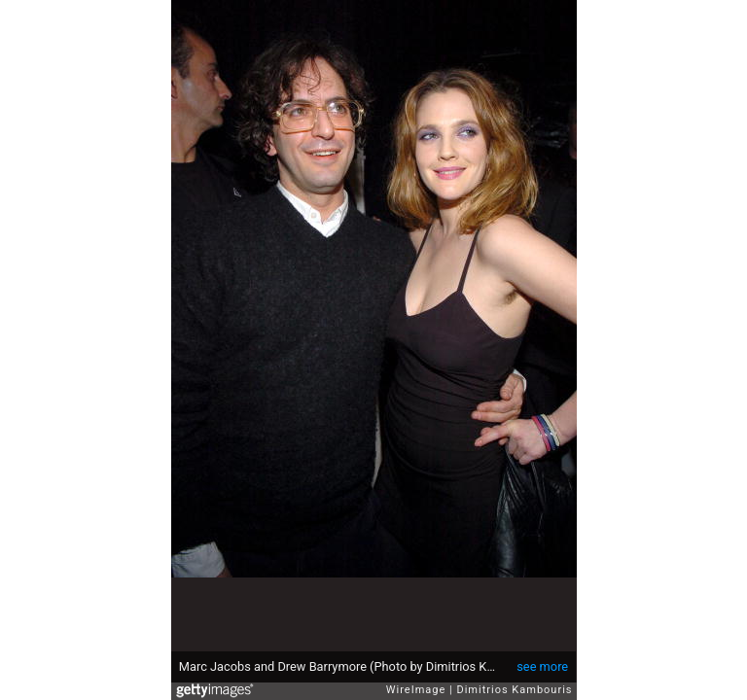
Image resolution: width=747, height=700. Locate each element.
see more (542, 666)
